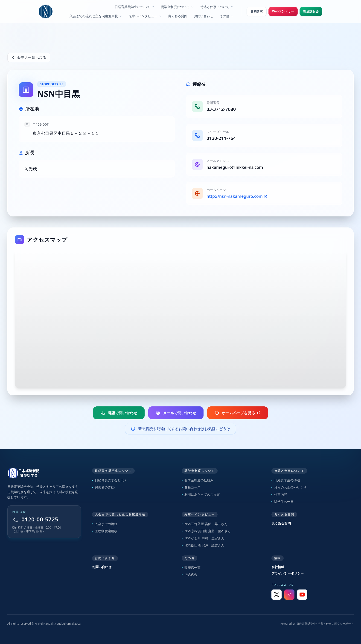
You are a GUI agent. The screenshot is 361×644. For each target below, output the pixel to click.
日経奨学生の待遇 (286, 480)
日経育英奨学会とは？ (110, 480)
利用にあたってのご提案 (201, 494)
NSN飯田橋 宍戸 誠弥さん (203, 545)
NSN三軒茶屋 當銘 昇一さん (205, 524)
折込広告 (189, 575)
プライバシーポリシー (288, 573)
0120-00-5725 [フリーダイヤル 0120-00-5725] (35, 519)
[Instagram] (289, 595)
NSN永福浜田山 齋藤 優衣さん (206, 531)
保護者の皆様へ (105, 487)
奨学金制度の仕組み (198, 480)
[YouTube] (302, 595)
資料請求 (257, 11)
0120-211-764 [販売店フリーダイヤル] (221, 138)
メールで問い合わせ (176, 413)
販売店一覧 (191, 568)
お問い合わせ (102, 567)
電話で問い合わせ (119, 413)
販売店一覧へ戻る (29, 57)
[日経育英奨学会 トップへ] (46, 11)
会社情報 (278, 567)
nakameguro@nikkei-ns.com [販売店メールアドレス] (235, 167)
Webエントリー (283, 11)
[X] (277, 595)
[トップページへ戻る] (44, 473)
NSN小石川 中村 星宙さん (203, 538)
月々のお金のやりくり (289, 487)
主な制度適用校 (105, 531)
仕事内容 (279, 494)
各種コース (191, 487)
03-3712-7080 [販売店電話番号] (221, 109)
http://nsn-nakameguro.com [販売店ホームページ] (237, 196)
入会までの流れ (105, 524)
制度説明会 (311, 11)
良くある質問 (281, 523)
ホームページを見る (238, 413)
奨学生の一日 (282, 502)
